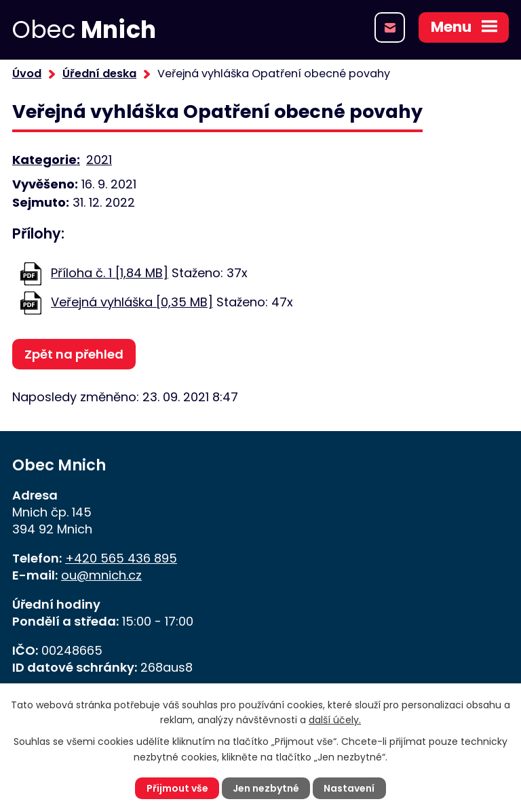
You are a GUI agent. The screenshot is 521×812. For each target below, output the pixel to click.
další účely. (335, 720)
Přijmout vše (177, 788)
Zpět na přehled (74, 354)
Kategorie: (46, 160)
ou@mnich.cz (101, 575)
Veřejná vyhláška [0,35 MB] (132, 302)
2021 (99, 160)
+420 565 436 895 (121, 558)
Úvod (27, 74)
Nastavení (349, 788)
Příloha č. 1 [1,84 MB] (110, 273)
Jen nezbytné (266, 788)
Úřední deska (99, 74)
